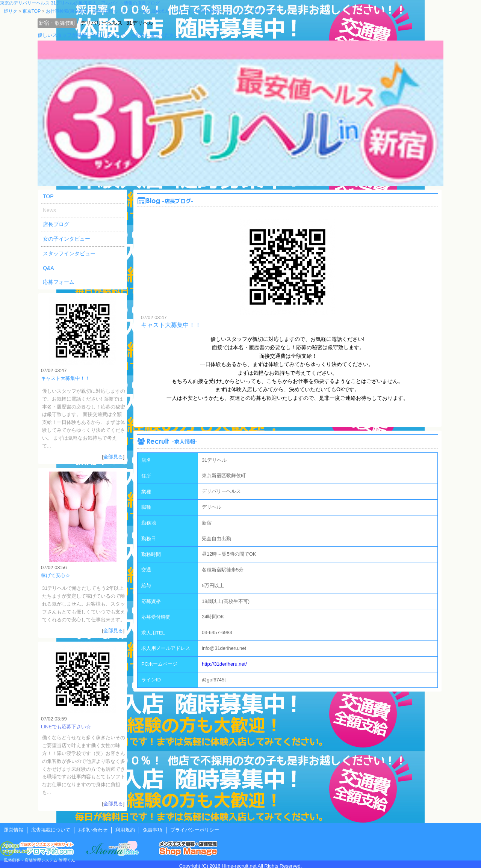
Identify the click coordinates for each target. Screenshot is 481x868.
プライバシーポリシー (195, 830)
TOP (48, 196)
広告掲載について (51, 830)
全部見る (113, 457)
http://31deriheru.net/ (224, 664)
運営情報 (14, 830)
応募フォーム (59, 282)
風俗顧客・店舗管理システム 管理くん (39, 860)
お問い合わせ (93, 830)
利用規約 (125, 830)
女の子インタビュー (67, 239)
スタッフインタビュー (69, 253)
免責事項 (153, 830)
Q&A (48, 268)
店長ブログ (56, 224)
